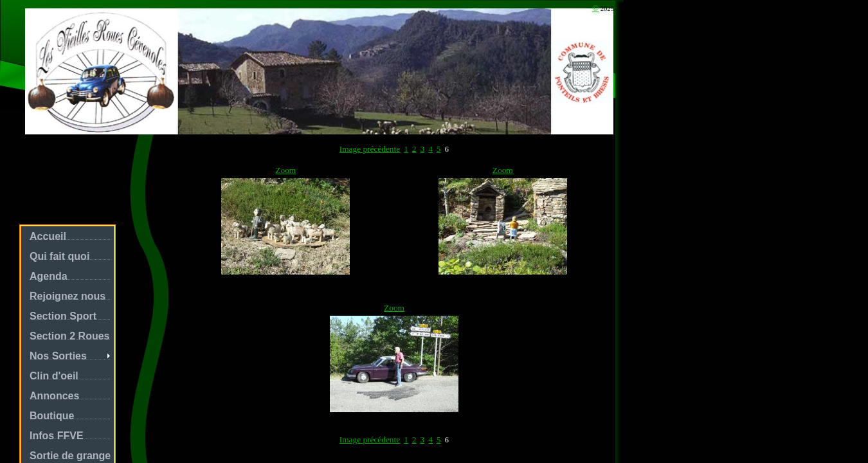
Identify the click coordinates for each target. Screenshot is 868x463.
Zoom (285, 170)
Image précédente (370, 149)
